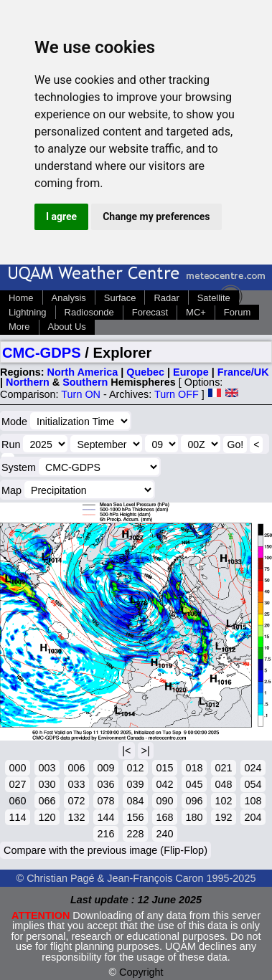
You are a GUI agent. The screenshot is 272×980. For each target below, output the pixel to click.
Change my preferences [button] (156, 217)
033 (76, 784)
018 (194, 768)
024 (253, 768)
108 (253, 801)
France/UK (243, 372)
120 (47, 817)
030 (47, 784)
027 (17, 784)
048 (223, 784)
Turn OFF (177, 394)
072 (76, 801)
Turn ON (81, 394)
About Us (67, 327)
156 (135, 817)
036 (105, 784)
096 (194, 801)
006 (76, 768)
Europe (191, 372)
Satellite (214, 298)
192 (223, 817)
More (19, 327)
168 (164, 817)
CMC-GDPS (42, 353)
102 (223, 801)
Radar (166, 298)
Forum (237, 312)
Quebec (145, 372)
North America (83, 372)
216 (105, 834)
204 (253, 817)
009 (105, 768)
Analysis (69, 298)
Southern (85, 382)
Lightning (28, 312)
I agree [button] (61, 217)
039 (135, 784)
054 (253, 784)
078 (105, 801)
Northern (28, 382)
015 (164, 768)
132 (76, 817)
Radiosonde (89, 312)
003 (47, 768)
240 (164, 834)
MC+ (196, 312)
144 (105, 817)
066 (47, 801)
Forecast (150, 312)
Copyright (141, 972)
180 (194, 817)
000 (17, 768)
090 (164, 801)
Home (21, 298)
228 (135, 834)
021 (223, 768)
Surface (120, 298)
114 (17, 817)
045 (194, 784)
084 (135, 801)
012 (135, 768)
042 (164, 784)
